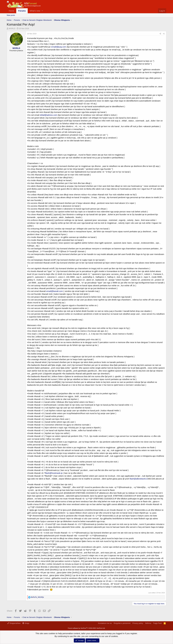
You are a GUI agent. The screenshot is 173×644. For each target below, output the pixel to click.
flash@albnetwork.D (139, 479)
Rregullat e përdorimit (122, 623)
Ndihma (148, 623)
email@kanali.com (55, 291)
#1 (164, 34)
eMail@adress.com (49, 115)
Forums (22, 11)
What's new (35, 11)
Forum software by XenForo (86, 628)
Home (11, 11)
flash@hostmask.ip (54, 473)
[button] (42, 11)
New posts (11, 15)
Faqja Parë (157, 623)
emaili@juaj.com (59, 47)
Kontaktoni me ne (105, 623)
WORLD (12, 28)
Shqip (26, 623)
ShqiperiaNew (14, 623)
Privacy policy (138, 623)
